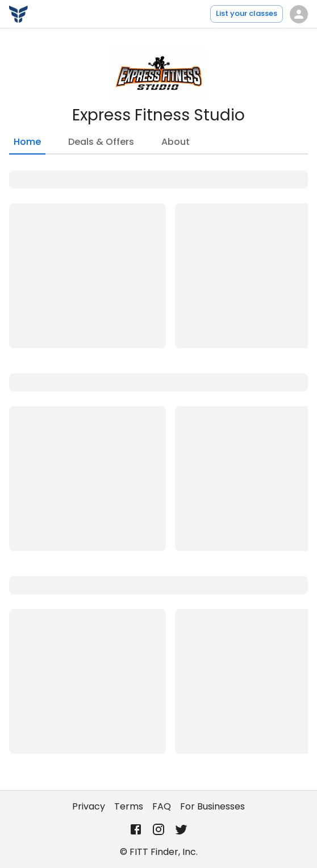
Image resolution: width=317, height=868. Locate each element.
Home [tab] (27, 145)
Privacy (89, 806)
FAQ (162, 806)
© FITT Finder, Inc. (159, 852)
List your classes (247, 13)
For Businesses (212, 806)
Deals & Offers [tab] (101, 142)
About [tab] (176, 142)
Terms (129, 806)
